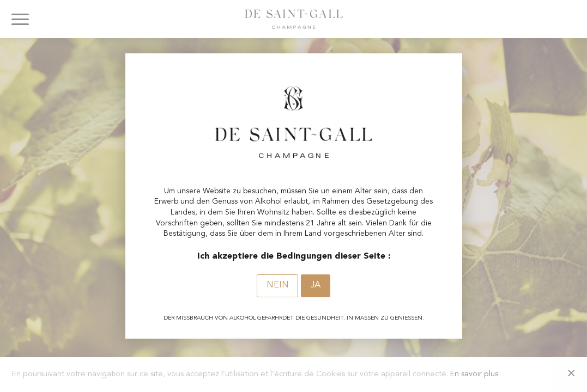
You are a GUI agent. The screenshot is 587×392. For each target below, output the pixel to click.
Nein (278, 285)
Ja (315, 285)
